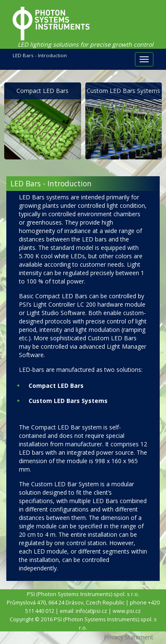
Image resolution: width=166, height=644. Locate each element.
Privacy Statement (129, 637)
